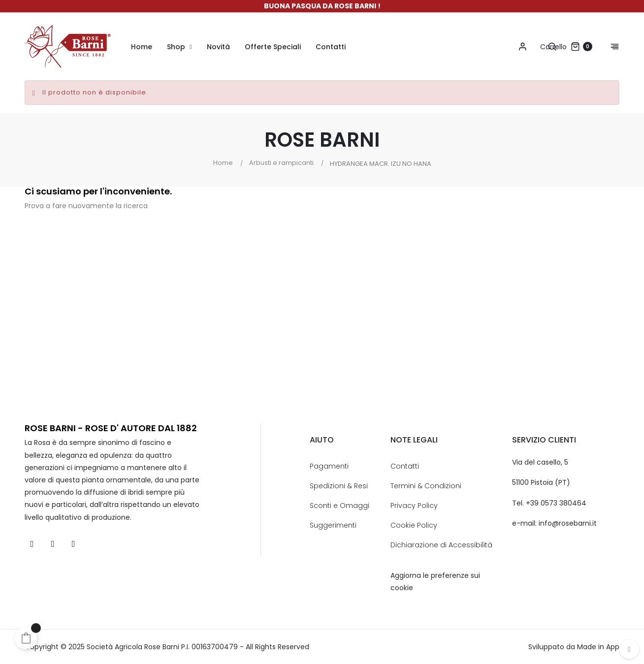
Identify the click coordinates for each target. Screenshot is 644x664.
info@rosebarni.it (568, 523)
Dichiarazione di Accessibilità (441, 545)
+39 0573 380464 (556, 503)
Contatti (405, 466)
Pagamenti (329, 466)
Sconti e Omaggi (339, 506)
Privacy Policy (414, 506)
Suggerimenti (333, 525)
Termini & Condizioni (426, 486)
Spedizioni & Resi (339, 486)
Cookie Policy (414, 525)
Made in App (598, 647)
